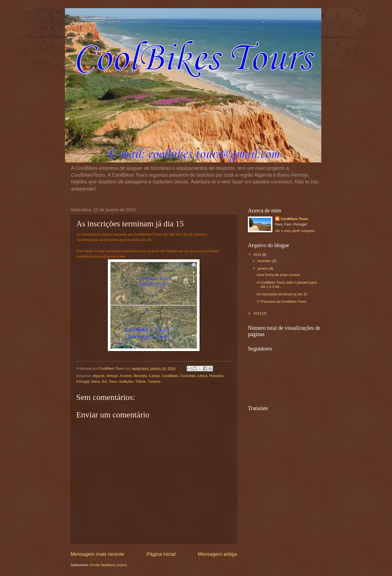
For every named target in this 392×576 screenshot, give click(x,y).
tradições (126, 381)
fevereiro (265, 261)
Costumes (188, 376)
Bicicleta (140, 376)
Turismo (154, 381)
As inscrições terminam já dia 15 (282, 294)
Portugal (83, 381)
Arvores (126, 376)
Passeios (216, 376)
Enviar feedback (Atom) (109, 565)
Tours (113, 381)
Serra (95, 381)
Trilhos (141, 381)
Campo (155, 376)
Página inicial (161, 554)
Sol (104, 381)
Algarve (99, 376)
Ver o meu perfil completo (295, 231)
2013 (258, 313)
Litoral (202, 376)
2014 (258, 255)
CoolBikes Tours (294, 219)
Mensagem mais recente (97, 554)
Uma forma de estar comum (278, 275)
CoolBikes (170, 376)
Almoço (112, 376)
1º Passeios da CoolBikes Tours (281, 302)
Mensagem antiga (217, 554)
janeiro (263, 268)
